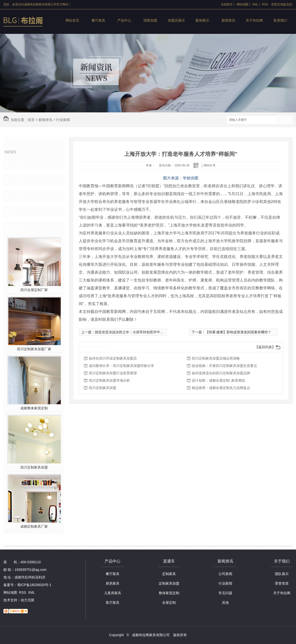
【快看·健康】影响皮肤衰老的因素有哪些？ (238, 332)
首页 (31, 120)
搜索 (284, 120)
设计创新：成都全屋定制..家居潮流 (219, 380)
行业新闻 (63, 120)
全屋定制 (169, 603)
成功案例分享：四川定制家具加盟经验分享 (121, 366)
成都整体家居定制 (34, 408)
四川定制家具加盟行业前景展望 (113, 373)
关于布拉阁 (254, 20)
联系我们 (280, 20)
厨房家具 (113, 583)
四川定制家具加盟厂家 (34, 349)
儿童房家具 (113, 593)
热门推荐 (20, 227)
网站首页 (72, 20)
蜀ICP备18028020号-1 (34, 585)
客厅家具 (113, 603)
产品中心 (124, 20)
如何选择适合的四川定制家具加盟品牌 (221, 373)
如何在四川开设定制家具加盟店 (113, 358)
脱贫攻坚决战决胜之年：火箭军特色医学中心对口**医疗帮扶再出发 (146, 332)
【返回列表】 (265, 347)
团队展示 (282, 574)
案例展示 (202, 20)
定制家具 (169, 574)
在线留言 (227, 4)
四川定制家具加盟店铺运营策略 (216, 358)
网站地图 (243, 4)
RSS (265, 4)
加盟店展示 (176, 20)
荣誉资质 (282, 583)
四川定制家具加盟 (34, 467)
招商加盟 (150, 20)
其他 (15, 211)
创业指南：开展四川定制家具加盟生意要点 (224, 366)
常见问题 (20, 196)
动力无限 (27, 600)
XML (255, 4)
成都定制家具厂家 (34, 526)
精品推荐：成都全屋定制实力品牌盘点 (221, 388)
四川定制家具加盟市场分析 (109, 380)
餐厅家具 (98, 20)
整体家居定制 (169, 593)
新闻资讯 (228, 20)
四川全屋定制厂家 (34, 290)
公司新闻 (20, 164)
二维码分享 (208, 165)
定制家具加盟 (169, 583)
